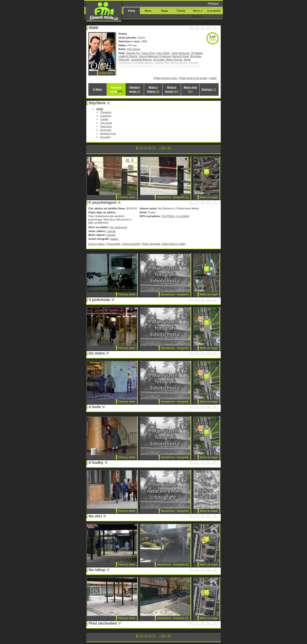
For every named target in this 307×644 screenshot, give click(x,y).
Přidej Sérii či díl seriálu (194, 78)
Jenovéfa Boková (141, 60)
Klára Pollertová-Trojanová (155, 56)
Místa (148, 11)
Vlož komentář (131, 244)
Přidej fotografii (151, 244)
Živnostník (106, 130)
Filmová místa (116, 89)
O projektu (214, 11)
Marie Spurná (174, 60)
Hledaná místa (135, 89)
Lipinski (111, 231)
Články (181, 11)
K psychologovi (103, 203)
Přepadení (106, 112)
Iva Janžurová (118, 227)
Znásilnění (106, 116)
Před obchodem (103, 623)
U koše (95, 407)
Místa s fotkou (153, 89)
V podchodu (99, 300)
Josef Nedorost (180, 53)
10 (163, 148)
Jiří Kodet (159, 60)
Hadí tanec (106, 126)
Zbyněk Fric (133, 53)
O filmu (98, 89)
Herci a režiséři (197, 14)
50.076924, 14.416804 (175, 216)
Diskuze (209, 89)
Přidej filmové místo (165, 78)
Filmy (132, 11)
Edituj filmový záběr (174, 244)
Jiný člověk (106, 123)
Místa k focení (172, 89)
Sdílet (213, 78)
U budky (96, 463)
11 (169, 148)
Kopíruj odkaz (97, 244)
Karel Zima (148, 53)
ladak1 (114, 239)
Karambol (105, 137)
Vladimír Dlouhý (128, 56)
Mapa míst (190, 89)
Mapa (165, 11)
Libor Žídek (163, 53)
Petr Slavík (134, 49)
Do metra (97, 353)
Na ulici (95, 516)
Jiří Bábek (197, 53)
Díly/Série (97, 103)
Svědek (104, 119)
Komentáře (114, 244)
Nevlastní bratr (108, 133)
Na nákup (97, 570)
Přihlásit (213, 4)
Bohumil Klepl (181, 56)
